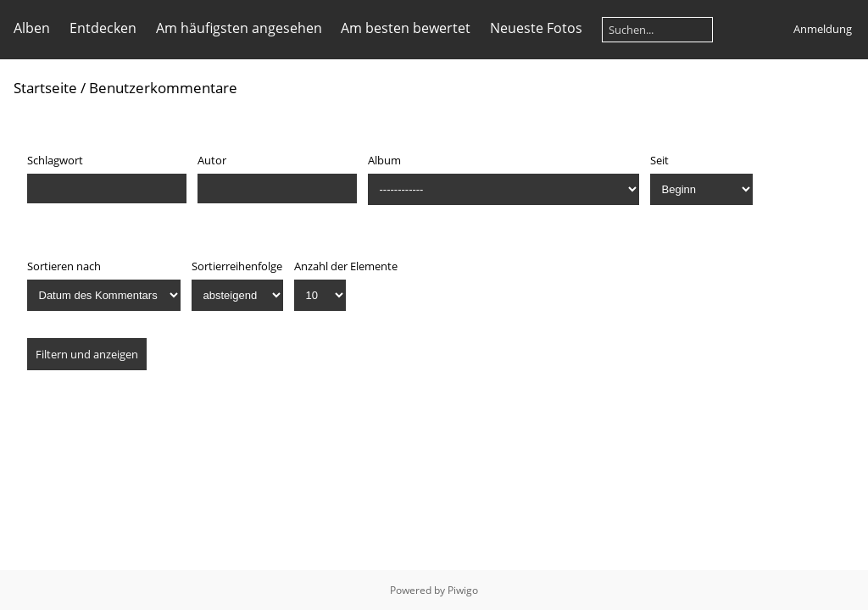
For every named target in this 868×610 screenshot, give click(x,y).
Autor (212, 160)
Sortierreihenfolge (237, 266)
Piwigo (463, 590)
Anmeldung (823, 29)
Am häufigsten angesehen (239, 28)
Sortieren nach (64, 266)
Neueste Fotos (536, 28)
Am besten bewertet (406, 28)
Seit (659, 160)
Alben (32, 28)
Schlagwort (55, 160)
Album (384, 160)
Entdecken (103, 28)
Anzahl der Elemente (346, 266)
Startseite (45, 88)
